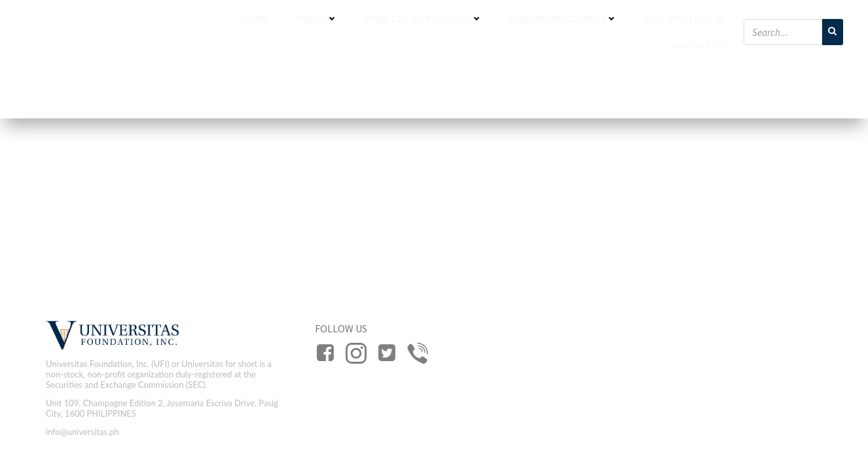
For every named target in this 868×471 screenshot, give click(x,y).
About (316, 19)
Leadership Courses (563, 19)
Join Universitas (684, 19)
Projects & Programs (423, 19)
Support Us (697, 45)
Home (254, 19)
